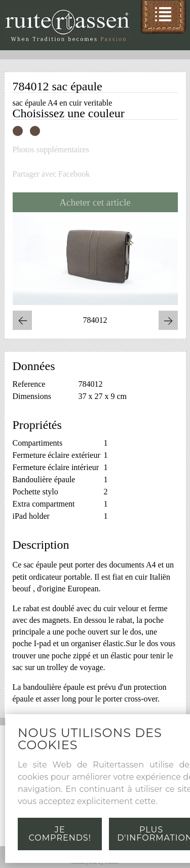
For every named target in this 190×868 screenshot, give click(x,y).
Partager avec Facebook (51, 174)
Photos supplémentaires (51, 150)
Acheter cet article (95, 202)
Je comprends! (60, 834)
